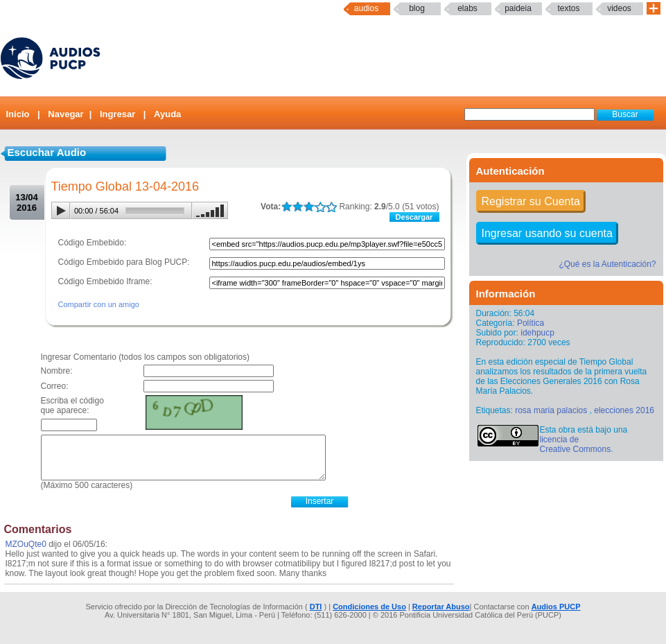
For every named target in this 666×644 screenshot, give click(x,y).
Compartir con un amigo (99, 304)
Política (531, 323)
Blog (417, 8)
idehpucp (537, 333)
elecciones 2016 (624, 410)
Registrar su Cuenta (531, 201)
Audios (366, 8)
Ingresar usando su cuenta (547, 233)
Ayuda (167, 114)
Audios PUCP (556, 607)
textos (568, 8)
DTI (316, 607)
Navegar (65, 114)
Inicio (18, 114)
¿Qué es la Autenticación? (607, 264)
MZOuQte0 (26, 544)
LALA (287, 207)
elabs (467, 8)
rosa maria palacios (551, 410)
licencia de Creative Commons (576, 444)
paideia (518, 8)
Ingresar (117, 114)
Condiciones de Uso (369, 607)
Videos (619, 8)
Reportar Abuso (441, 607)
